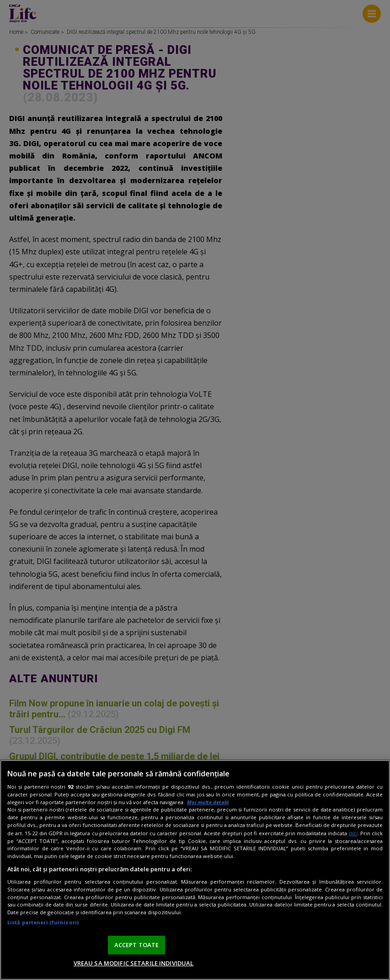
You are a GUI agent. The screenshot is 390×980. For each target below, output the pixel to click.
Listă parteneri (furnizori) (43, 922)
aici (353, 833)
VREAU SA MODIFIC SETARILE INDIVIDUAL (134, 963)
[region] (195, 870)
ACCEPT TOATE (137, 945)
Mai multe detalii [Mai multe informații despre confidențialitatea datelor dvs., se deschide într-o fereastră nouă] (208, 802)
